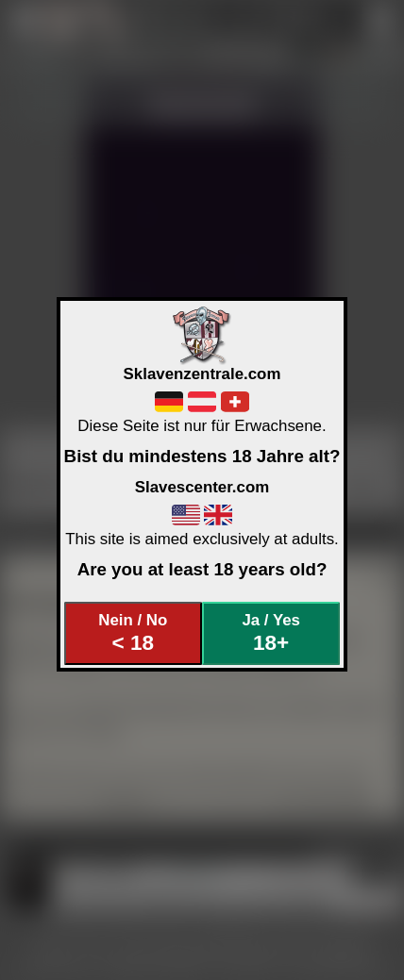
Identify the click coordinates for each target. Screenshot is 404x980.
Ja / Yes (270, 633)
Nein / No (133, 633)
